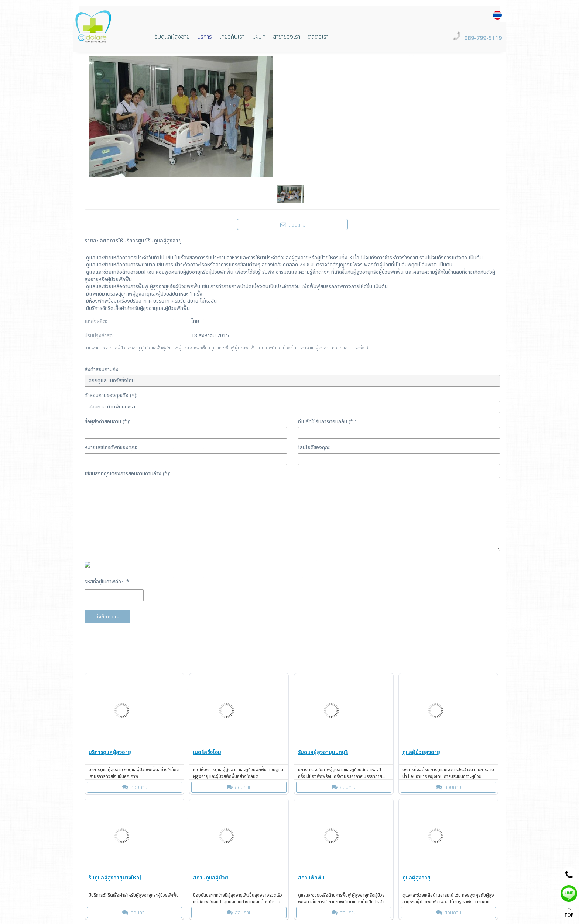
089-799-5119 (483, 39)
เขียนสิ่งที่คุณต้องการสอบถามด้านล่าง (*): (127, 474)
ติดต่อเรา (318, 37)
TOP (569, 912)
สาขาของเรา (287, 37)
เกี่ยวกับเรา (232, 37)
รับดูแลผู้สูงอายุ (172, 37)
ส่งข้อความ (107, 617)
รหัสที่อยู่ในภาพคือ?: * (107, 582)
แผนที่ (259, 37)
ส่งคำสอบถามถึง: (102, 370)
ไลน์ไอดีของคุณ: (314, 447)
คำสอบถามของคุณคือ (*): (111, 395)
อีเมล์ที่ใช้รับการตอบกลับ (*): (327, 422)
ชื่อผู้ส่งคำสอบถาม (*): (107, 422)
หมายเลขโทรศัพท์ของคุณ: (111, 447)
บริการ (205, 37)
